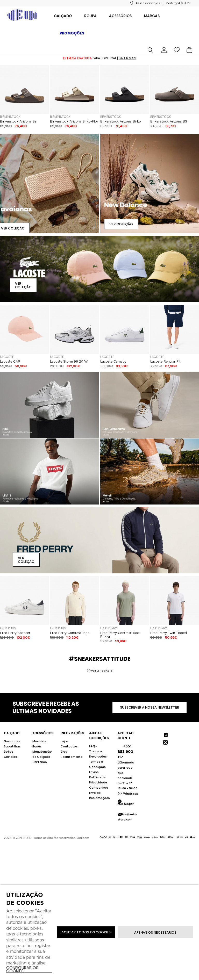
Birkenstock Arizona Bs (18, 121)
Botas (9, 752)
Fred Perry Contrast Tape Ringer (120, 635)
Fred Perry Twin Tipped (169, 633)
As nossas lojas (148, 3)
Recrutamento (72, 757)
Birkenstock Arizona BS (169, 121)
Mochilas (39, 741)
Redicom (83, 838)
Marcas (152, 16)
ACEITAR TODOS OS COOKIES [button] (86, 932)
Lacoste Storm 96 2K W (69, 362)
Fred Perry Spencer (15, 633)
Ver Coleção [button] (121, 224)
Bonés (37, 746)
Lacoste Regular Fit (165, 362)
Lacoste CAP (10, 362)
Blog (64, 752)
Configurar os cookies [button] (22, 970)
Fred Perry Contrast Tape (70, 633)
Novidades (12, 741)
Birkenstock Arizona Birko (121, 121)
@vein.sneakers (100, 670)
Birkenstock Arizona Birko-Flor (74, 121)
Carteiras (40, 762)
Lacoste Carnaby (113, 362)
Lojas (65, 741)
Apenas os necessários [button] (155, 932)
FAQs (93, 746)
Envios (94, 772)
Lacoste (7, 357)
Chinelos (10, 757)
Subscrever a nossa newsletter (150, 707)
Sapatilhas (12, 746)
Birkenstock (10, 117)
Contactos (69, 746)
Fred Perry (8, 628)
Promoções (72, 33)
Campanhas (99, 788)
